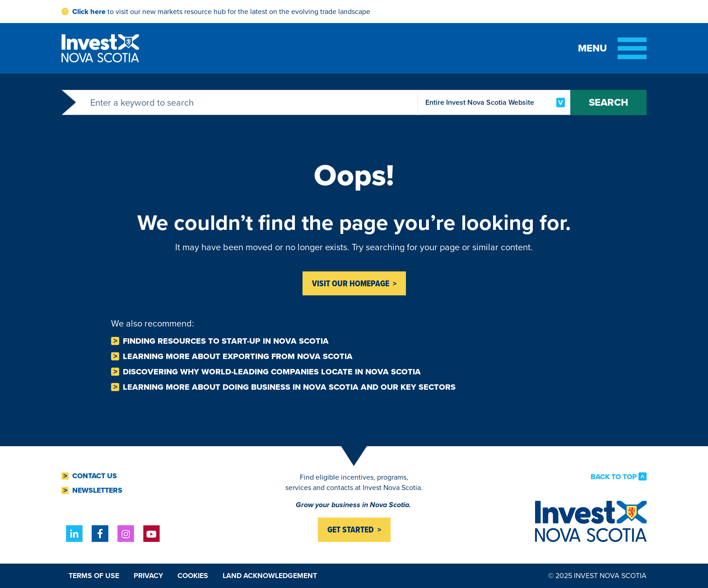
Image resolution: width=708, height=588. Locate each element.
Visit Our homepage (351, 283)
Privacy (148, 576)
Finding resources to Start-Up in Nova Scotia (226, 341)
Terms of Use (94, 576)
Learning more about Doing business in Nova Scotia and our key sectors (289, 387)
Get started (351, 530)
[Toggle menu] (612, 48)
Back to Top (614, 476)
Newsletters (97, 490)
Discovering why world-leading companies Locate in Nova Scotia (272, 372)
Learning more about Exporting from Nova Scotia (238, 356)
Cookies (193, 576)
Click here (89, 12)
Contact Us (95, 476)
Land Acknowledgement (270, 576)
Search (608, 102)
